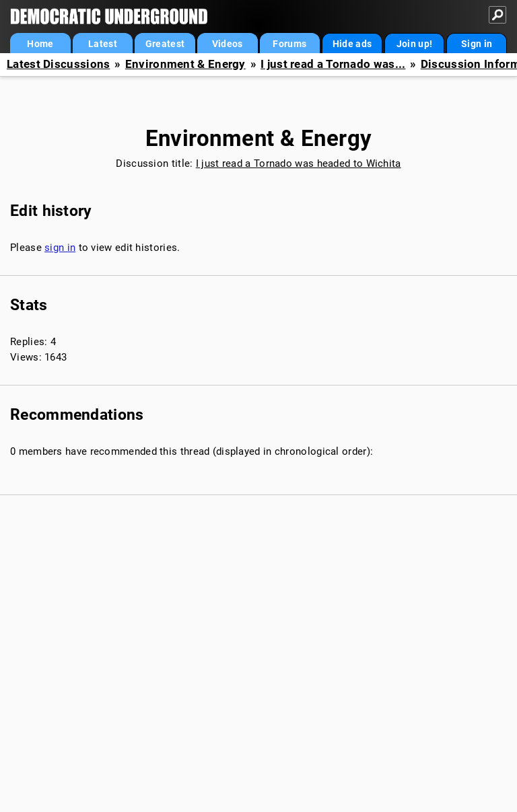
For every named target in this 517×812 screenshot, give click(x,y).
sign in (60, 248)
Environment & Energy (185, 64)
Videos (228, 44)
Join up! (414, 44)
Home (40, 44)
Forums (289, 44)
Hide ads (352, 44)
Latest (103, 44)
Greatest (165, 44)
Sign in (477, 44)
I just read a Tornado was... (333, 64)
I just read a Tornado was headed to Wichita (299, 163)
